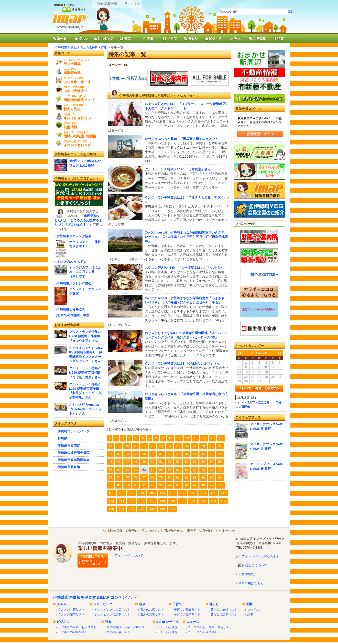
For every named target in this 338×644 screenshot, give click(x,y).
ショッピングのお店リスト (112, 609)
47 (127, 462)
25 (178, 446)
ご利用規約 (246, 574)
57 (211, 462)
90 (136, 485)
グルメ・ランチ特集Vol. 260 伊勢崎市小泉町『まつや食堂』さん (85, 336)
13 (196, 438)
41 (195, 454)
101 (111, 493)
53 (178, 462)
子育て (177, 604)
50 (153, 462)
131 (173, 509)
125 (111, 509)
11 (179, 438)
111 (213, 493)
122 (203, 501)
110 (203, 493)
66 (169, 470)
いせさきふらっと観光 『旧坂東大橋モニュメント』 (183, 139)
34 (136, 454)
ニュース (193, 622)
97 (195, 485)
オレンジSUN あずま (71, 262)
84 (203, 477)
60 (119, 470)
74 (119, 477)
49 (144, 462)
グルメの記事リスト (71, 614)
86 (220, 477)
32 (119, 454)
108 (183, 493)
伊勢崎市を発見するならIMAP (76, 47)
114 (121, 501)
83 (195, 477)
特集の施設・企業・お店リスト (127, 627)
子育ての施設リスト (187, 609)
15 (212, 438)
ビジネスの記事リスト (73, 632)
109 (193, 493)
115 (132, 501)
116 (142, 501)
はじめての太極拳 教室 (72, 315)
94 (169, 485)
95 (178, 485)
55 (195, 462)
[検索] (254, 12)
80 (169, 477)
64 (153, 470)
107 (173, 493)
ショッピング (103, 604)
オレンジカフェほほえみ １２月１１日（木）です (85, 272)
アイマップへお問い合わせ (261, 557)
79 (161, 477)
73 (110, 477)
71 (211, 470)
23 (161, 446)
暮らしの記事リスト (224, 614)
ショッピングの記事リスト (112, 614)
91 (144, 485)
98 (203, 485)
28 (203, 446)
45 (110, 462)
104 (142, 493)
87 (110, 485)
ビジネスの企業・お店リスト (77, 627)
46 (119, 462)
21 (144, 446)
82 (186, 477)
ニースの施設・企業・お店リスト (210, 627)
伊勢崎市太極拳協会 (71, 310)
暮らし (214, 604)
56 (203, 462)
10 (170, 438)
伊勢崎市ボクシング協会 (74, 236)
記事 (250, 614)
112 (223, 493)
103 (132, 493)
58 (220, 462)
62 (136, 470)
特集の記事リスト (118, 632)
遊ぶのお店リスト (152, 609)
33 (127, 454)
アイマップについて (129, 556)
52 (169, 462)
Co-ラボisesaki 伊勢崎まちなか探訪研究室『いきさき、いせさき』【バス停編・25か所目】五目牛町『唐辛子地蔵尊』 (186, 237)
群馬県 (62, 438)
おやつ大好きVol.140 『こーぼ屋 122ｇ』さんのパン (184, 268)
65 (161, 470)
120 (183, 501)
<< (239, 353)
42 (203, 454)
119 (173, 501)
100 (221, 485)
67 (178, 470)
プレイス (253, 609)
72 (220, 470)
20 (136, 446)
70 (203, 470)
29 (211, 446)
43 (211, 454)
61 (127, 470)
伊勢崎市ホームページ (74, 431)
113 (111, 501)
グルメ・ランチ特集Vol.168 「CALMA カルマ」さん (182, 363)
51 (161, 462)
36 (153, 454)
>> (279, 353)
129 (152, 509)
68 (186, 470)
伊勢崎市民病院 (69, 446)
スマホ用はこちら (251, 583)
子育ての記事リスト (187, 614)
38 (169, 454)
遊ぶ (142, 604)
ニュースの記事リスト (203, 632)
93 (161, 485)
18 (119, 446)
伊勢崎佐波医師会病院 (74, 453)
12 (187, 438)
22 (153, 446)
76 (136, 477)
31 (110, 454)
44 (220, 454)
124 (223, 501)
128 (142, 509)
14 (204, 438)
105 (152, 493)
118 (162, 501)
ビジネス (63, 622)
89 (127, 485)
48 (136, 462)
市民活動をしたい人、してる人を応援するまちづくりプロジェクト (78, 220)
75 (127, 477)
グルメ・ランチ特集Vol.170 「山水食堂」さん (178, 169)
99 (211, 485)
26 (186, 446)
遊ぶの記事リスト (152, 614)
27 (195, 446)
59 (110, 470)
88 (119, 485)
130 (162, 509)
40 (186, 454)
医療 (249, 604)
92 (153, 485)
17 (110, 446)
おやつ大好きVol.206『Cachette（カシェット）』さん (85, 409)
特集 (104, 47)
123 (213, 501)
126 (121, 509)
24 (169, 446)
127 (132, 509)
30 (220, 446)
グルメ (61, 604)
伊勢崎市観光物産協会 (74, 460)
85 (211, 477)
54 (186, 462)
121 (193, 501)
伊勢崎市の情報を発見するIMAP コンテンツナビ (95, 598)
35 (144, 454)
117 (152, 501)
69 (195, 470)
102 (121, 493)
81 (178, 477)
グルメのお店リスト (71, 609)
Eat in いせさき (168, 622)
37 (161, 454)
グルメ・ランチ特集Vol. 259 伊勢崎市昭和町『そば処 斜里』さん (85, 373)
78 (153, 477)
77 (144, 477)
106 (162, 493)
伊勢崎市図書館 (69, 467)
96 (186, 485)
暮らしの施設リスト (224, 609)
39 (178, 454)
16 (221, 438)
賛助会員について (254, 565)
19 (127, 446)
